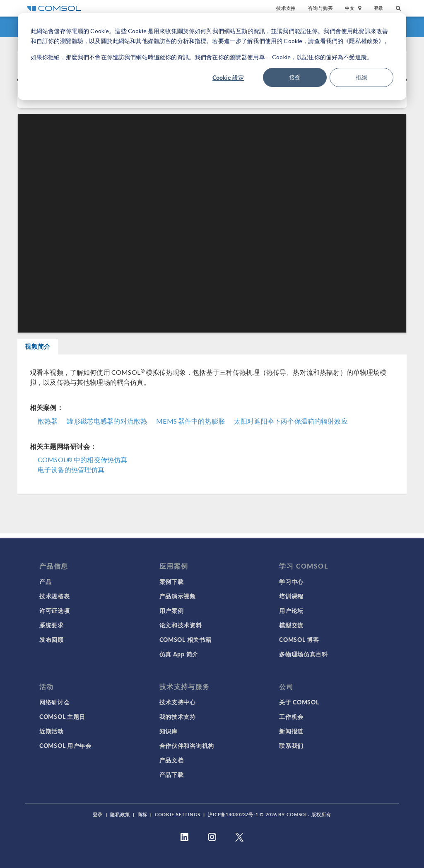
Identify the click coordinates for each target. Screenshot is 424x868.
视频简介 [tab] (45, 349)
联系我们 (291, 745)
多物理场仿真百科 (304, 654)
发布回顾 (52, 639)
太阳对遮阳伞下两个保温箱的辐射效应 (291, 426)
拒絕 (361, 77)
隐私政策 (120, 814)
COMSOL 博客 (299, 639)
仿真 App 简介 (179, 654)
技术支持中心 (178, 702)
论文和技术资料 (181, 625)
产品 (45, 581)
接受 (295, 77)
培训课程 (291, 596)
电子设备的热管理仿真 (71, 474)
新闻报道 (291, 731)
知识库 (169, 731)
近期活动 (52, 731)
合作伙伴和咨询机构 (187, 745)
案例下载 (172, 581)
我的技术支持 (178, 716)
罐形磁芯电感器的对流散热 (107, 426)
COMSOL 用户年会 (65, 745)
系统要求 (52, 625)
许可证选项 (55, 610)
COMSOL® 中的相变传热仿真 (82, 464)
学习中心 (291, 581)
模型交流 (291, 625)
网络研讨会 (55, 702)
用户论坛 (291, 610)
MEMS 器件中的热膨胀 (190, 426)
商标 (142, 814)
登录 (379, 8)
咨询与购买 (320, 8)
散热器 (48, 426)
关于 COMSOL (299, 702)
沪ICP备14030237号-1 (233, 814)
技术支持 (286, 8)
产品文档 (172, 760)
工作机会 (291, 716)
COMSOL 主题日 (62, 716)
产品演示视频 (178, 596)
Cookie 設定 (228, 77)
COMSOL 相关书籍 (185, 639)
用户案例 (172, 610)
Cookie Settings (178, 814)
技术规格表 (55, 596)
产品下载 (172, 774)
